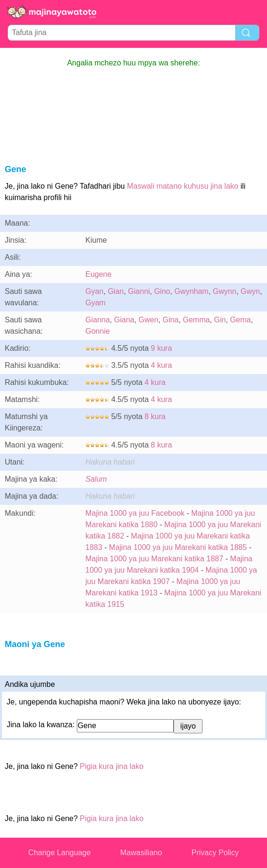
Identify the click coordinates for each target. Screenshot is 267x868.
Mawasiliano (141, 853)
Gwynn (225, 291)
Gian (116, 291)
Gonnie (98, 331)
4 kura (161, 365)
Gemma (196, 320)
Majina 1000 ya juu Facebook (135, 513)
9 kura (161, 348)
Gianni (139, 291)
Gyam (96, 303)
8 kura (155, 416)
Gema (240, 320)
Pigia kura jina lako (111, 766)
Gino (162, 291)
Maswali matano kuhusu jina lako (183, 186)
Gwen (148, 320)
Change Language (60, 853)
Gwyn (250, 291)
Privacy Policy (215, 853)
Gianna (98, 320)
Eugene (98, 274)
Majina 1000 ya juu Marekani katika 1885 (178, 547)
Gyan (94, 291)
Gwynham (192, 291)
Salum (96, 479)
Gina (171, 320)
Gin (220, 320)
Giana (124, 320)
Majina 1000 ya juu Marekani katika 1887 (154, 559)
